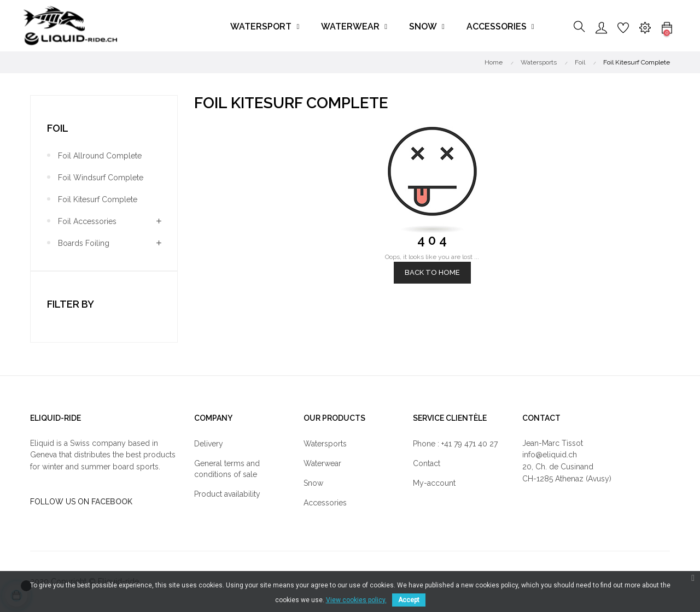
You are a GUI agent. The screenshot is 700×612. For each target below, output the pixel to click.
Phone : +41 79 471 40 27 (455, 444)
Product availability (227, 494)
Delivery (209, 444)
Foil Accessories (87, 221)
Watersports (325, 444)
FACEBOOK (112, 502)
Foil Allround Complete (100, 156)
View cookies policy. (356, 600)
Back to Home (432, 272)
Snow (313, 483)
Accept (409, 600)
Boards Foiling (84, 243)
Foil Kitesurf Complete (98, 199)
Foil (58, 128)
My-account (434, 483)
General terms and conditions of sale (227, 469)
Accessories (325, 503)
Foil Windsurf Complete (101, 178)
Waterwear (322, 463)
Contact (427, 463)
